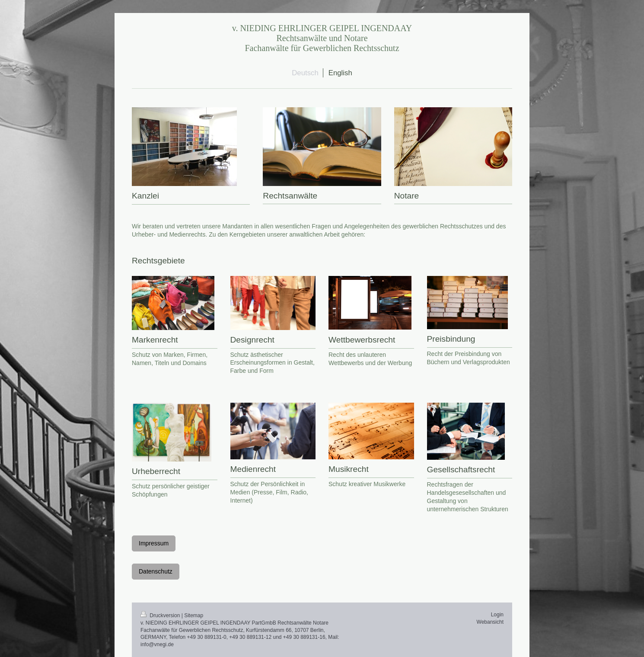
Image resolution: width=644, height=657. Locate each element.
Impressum (154, 543)
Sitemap (194, 615)
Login (497, 615)
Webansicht (490, 622)
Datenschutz (156, 571)
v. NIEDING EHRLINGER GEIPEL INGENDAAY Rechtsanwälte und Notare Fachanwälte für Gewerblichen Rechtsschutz (322, 38)
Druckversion (161, 615)
